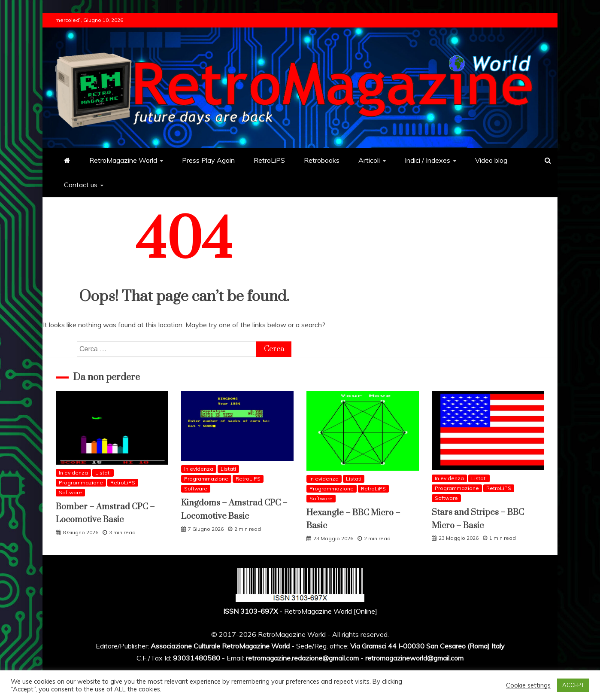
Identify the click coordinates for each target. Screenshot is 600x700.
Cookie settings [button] (528, 685)
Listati (103, 473)
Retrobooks (322, 160)
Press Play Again (208, 160)
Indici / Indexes (427, 160)
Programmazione (81, 482)
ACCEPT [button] (573, 685)
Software (70, 492)
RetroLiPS (269, 160)
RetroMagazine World (123, 160)
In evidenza (73, 473)
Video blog (491, 160)
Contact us (81, 185)
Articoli (369, 160)
